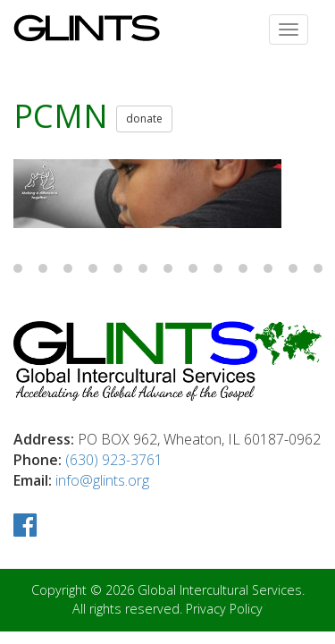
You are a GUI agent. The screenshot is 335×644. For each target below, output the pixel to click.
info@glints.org (102, 480)
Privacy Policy (224, 609)
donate (144, 119)
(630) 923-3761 (114, 460)
